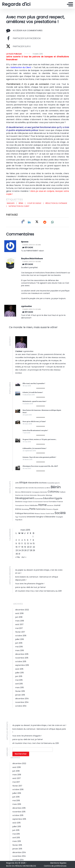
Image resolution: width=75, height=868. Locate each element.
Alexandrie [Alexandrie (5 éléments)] (33, 483)
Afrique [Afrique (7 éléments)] (23, 483)
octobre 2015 (21, 661)
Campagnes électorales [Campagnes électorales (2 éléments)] (39, 492)
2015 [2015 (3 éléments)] (17, 483)
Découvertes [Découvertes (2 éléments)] (41, 495)
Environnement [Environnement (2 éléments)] (38, 502)
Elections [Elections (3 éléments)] (19, 502)
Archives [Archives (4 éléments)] (43, 483)
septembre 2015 (22, 665)
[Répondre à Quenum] (46, 247)
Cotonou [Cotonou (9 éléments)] (53, 492)
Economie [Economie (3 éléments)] (39, 498)
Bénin (21, 203)
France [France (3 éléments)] (60, 502)
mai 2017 (19, 628)
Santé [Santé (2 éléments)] (48, 514)
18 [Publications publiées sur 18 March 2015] (22, 547)
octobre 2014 (21, 706)
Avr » (24, 557)
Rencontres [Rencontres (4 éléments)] (29, 513)
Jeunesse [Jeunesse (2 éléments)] (50, 505)
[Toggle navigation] (70, 4)
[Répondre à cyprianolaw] (46, 312)
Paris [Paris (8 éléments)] (32, 509)
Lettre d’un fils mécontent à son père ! (35, 430)
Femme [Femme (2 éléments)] (46, 502)
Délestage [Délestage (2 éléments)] (49, 495)
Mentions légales (58, 863)
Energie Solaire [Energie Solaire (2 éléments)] (28, 502)
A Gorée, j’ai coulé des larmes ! (33, 392)
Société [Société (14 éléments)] (60, 513)
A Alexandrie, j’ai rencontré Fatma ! (35, 448)
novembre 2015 (22, 658)
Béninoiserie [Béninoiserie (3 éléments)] (26, 492)
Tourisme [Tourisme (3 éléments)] (22, 517)
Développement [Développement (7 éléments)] (25, 498)
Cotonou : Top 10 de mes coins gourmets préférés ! (39, 457)
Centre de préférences (55, 866)
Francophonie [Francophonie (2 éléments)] (20, 505)
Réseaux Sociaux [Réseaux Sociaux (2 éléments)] (40, 514)
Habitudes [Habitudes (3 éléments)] (34, 505)
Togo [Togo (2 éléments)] (17, 517)
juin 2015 (19, 676)
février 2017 (20, 632)
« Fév (18, 557)
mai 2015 (19, 680)
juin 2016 (19, 643)
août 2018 (19, 613)
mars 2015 (19, 688)
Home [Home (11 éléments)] (42, 505)
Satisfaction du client (19, 206)
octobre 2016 (21, 636)
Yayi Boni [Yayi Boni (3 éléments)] (19, 520)
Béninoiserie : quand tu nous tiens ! (34, 401)
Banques (11, 203)
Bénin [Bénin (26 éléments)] (56, 487)
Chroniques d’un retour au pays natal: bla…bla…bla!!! (40, 466)
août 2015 (19, 669)
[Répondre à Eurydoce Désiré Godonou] (46, 264)
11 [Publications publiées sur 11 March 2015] (22, 544)
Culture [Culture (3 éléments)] (63, 492)
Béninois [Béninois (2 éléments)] (18, 492)
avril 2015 (19, 684)
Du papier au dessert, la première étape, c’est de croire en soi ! (39, 725)
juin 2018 (19, 617)
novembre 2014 (22, 702)
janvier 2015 (20, 695)
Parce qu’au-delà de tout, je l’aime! (34, 421)
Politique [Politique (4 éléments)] (19, 513)
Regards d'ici (16, 4)
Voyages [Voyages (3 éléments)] (59, 517)
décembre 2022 (22, 610)
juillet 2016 (20, 639)
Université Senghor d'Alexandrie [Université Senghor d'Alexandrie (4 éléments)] (41, 517)
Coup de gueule (34, 203)
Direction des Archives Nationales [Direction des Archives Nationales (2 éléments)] (26, 495)
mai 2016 (19, 647)
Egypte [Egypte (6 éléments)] (58, 498)
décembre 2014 (22, 699)
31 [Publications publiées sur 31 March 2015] (19, 554)
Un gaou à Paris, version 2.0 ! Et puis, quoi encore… (40, 439)
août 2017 (19, 624)
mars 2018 (20, 621)
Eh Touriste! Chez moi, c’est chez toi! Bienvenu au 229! (38, 591)
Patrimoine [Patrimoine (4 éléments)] (41, 509)
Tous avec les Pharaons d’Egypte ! (30, 584)
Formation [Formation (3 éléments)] (53, 502)
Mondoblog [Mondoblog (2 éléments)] (25, 509)
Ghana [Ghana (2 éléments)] (27, 505)
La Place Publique (14, 54)
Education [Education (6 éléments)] (49, 498)
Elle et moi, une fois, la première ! (34, 383)
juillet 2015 (19, 673)
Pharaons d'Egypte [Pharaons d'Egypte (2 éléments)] (52, 509)
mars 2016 (20, 650)
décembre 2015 (22, 654)
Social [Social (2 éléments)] (52, 514)
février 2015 (20, 691)
